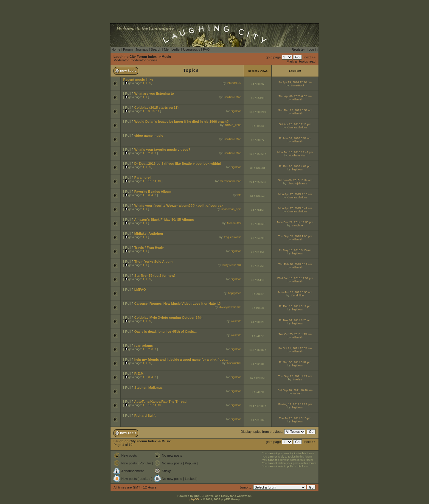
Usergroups (192, 49)
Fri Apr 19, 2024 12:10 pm (295, 82)
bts (239, 195)
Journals (142, 49)
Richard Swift (145, 416)
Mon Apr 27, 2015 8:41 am (295, 208)
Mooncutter (234, 223)
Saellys (297, 379)
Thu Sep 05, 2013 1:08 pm (295, 236)
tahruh (297, 393)
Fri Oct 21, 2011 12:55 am (295, 348)
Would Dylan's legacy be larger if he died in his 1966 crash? (182, 122)
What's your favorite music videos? (162, 150)
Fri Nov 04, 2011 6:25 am (295, 320)
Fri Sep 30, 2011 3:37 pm (295, 362)
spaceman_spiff (231, 209)
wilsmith (297, 99)
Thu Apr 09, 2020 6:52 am (295, 96)
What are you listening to (154, 94)
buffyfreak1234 (232, 265)
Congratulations (297, 127)
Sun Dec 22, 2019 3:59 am (295, 110)
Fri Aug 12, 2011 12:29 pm (295, 404)
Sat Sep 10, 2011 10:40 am (295, 390)
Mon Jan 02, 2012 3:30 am (295, 292)
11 (158, 111)
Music (166, 57)
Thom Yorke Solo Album (153, 262)
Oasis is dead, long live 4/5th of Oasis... (166, 332)
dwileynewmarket (230, 307)
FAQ (206, 49)
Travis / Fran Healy (149, 248)
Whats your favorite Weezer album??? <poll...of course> (179, 206)
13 (150, 181)
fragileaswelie (233, 237)
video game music (149, 136)
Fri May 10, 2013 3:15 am (295, 250)
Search (156, 49)
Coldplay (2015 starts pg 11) (157, 108)
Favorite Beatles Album (153, 192)
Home (116, 49)
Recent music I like (138, 80)
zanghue (297, 225)
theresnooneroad (230, 181)
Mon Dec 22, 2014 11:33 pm (295, 222)
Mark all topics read (301, 61)
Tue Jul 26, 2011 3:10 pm (295, 418)
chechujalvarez (297, 183)
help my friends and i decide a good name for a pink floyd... (181, 360)
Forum (128, 49)
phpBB (194, 499)
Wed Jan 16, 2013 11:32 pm (295, 278)
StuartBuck (234, 83)
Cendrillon (297, 295)
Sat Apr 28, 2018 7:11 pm (295, 124)
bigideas (236, 111)
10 (153, 111)
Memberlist (172, 49)
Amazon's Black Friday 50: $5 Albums (164, 220)
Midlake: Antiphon (149, 234)
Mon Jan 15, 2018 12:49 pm (295, 152)
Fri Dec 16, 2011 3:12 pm (295, 306)
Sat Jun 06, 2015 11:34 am (295, 180)
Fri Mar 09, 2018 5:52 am (295, 138)
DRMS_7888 (233, 125)
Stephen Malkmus (149, 388)
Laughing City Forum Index (135, 57)
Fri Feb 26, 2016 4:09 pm (295, 166)
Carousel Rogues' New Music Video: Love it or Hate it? (178, 304)
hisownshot (234, 363)
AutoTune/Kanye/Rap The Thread (160, 402)
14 (154, 181)
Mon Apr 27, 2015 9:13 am (295, 194)
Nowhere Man (232, 97)
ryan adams (144, 346)
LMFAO (140, 290)
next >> (310, 57)
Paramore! (143, 178)
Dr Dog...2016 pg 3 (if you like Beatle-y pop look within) (178, 164)
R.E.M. (139, 374)
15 (159, 181)
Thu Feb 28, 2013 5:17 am (295, 264)
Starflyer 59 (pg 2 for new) (155, 276)
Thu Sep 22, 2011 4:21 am (295, 376)
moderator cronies (144, 60)
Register (298, 49)
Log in (313, 49)
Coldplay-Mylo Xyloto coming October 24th (168, 318)
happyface (235, 293)
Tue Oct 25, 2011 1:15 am (295, 334)
